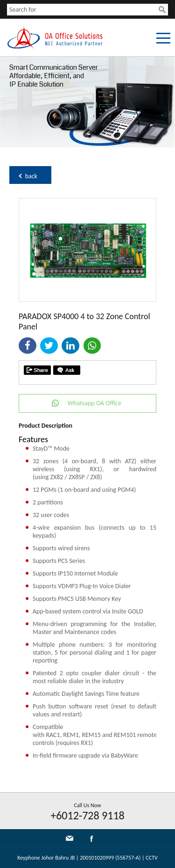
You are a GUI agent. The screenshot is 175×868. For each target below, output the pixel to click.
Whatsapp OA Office (94, 403)
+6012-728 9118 (87, 815)
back (31, 176)
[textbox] (83, 10)
